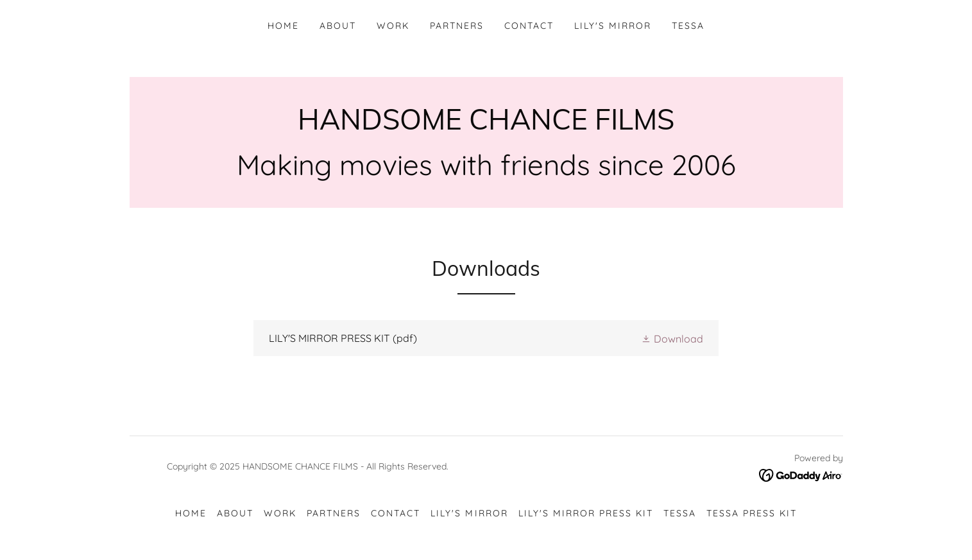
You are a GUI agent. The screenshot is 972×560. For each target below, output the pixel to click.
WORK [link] (393, 26)
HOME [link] (283, 26)
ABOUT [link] (338, 26)
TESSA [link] (688, 26)
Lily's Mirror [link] (613, 26)
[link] (486, 126)
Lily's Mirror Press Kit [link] (586, 513)
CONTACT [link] (529, 26)
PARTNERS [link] (457, 26)
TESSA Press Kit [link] (752, 513)
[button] (672, 338)
